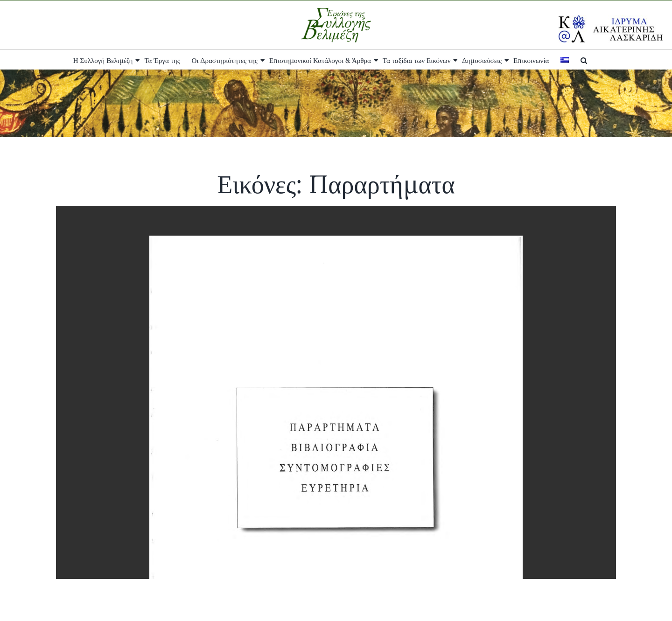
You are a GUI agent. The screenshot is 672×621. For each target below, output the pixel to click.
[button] (584, 60)
